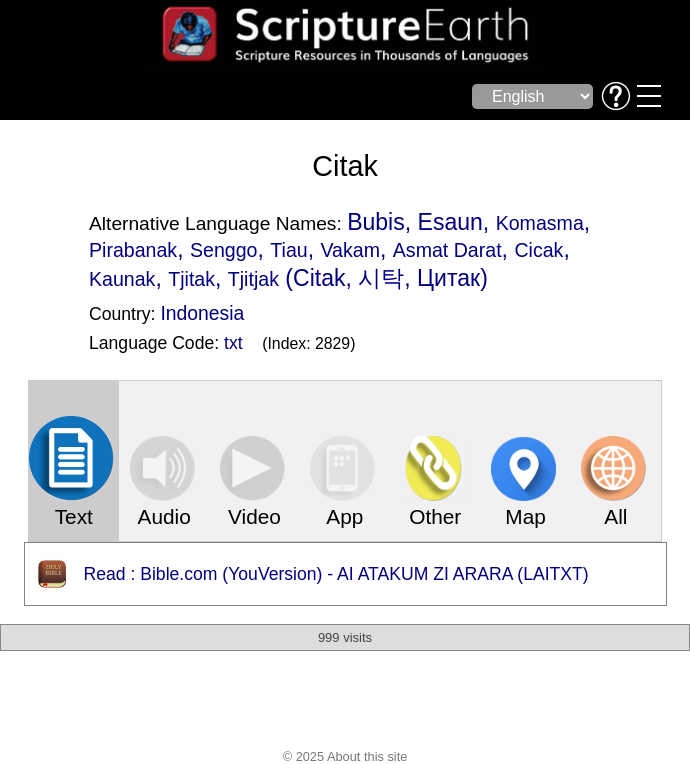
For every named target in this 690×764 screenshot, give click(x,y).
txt (233, 343)
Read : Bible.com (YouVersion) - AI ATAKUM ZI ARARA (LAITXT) (336, 574)
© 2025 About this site (345, 756)
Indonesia (202, 313)
